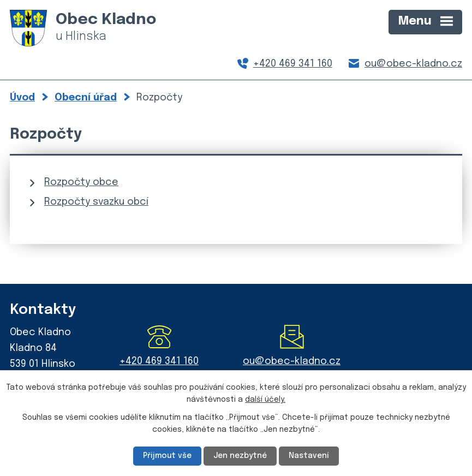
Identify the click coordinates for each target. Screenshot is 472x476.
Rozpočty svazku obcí (96, 202)
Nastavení (309, 456)
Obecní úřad (86, 98)
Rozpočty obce (81, 182)
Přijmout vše (167, 456)
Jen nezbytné (240, 456)
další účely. (265, 400)
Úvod (22, 98)
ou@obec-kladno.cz (413, 64)
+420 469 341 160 (293, 64)
